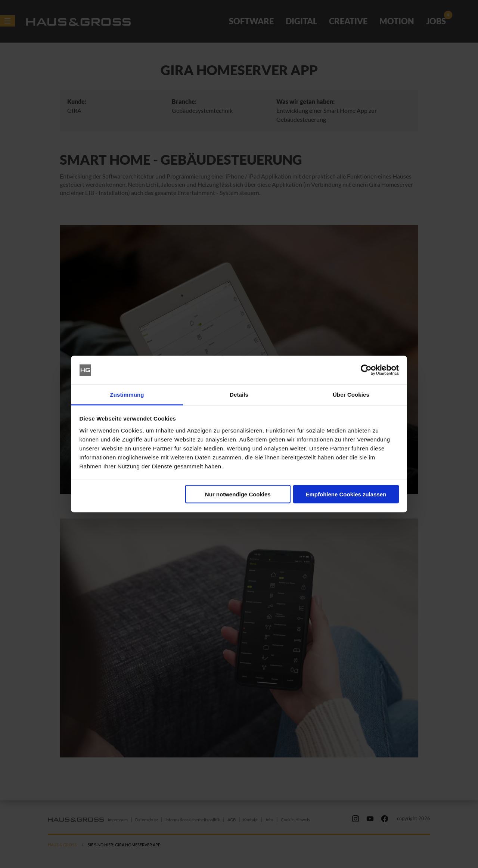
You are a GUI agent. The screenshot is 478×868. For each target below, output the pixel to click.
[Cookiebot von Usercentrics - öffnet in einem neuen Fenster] (366, 370)
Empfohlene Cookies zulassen (346, 494)
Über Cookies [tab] (351, 394)
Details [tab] (239, 394)
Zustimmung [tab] (127, 394)
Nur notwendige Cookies (238, 494)
